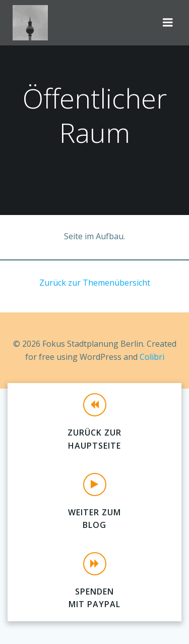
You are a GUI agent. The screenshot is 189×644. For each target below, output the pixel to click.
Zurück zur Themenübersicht (95, 283)
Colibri (152, 357)
